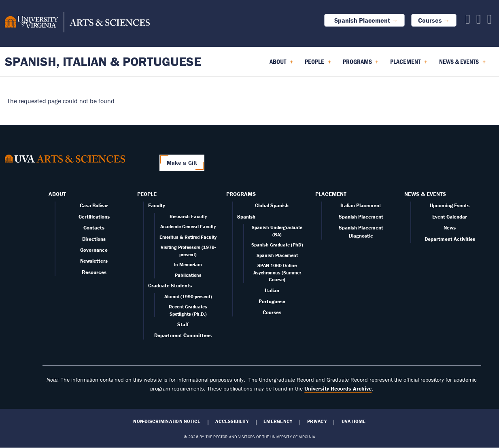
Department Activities (450, 239)
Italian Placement (361, 205)
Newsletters (94, 261)
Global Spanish (272, 205)
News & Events (425, 194)
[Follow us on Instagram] (490, 21)
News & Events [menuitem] (462, 64)
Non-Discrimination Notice (167, 421)
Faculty (157, 205)
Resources (94, 272)
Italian (272, 290)
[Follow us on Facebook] (468, 21)
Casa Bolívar (94, 205)
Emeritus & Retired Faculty (188, 237)
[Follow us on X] (479, 21)
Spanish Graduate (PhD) (277, 245)
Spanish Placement (361, 20)
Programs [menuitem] (361, 64)
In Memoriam (188, 264)
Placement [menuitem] (409, 64)
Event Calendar (450, 217)
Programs (241, 194)
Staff (183, 324)
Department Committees (183, 335)
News (450, 228)
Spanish (246, 217)
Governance (94, 250)
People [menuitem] (318, 64)
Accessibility (232, 421)
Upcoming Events (450, 205)
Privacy (317, 421)
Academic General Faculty (188, 226)
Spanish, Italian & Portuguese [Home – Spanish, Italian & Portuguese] (103, 61)
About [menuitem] (281, 64)
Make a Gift (182, 163)
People (147, 194)
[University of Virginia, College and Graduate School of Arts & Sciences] (77, 23)
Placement (331, 194)
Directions (94, 239)
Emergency (278, 421)
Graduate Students (170, 286)
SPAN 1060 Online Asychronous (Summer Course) (277, 272)
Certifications (94, 217)
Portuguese (272, 301)
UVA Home (354, 421)
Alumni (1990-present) (188, 296)
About (57, 194)
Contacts (94, 228)
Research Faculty (188, 216)
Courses (430, 20)
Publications (188, 275)
